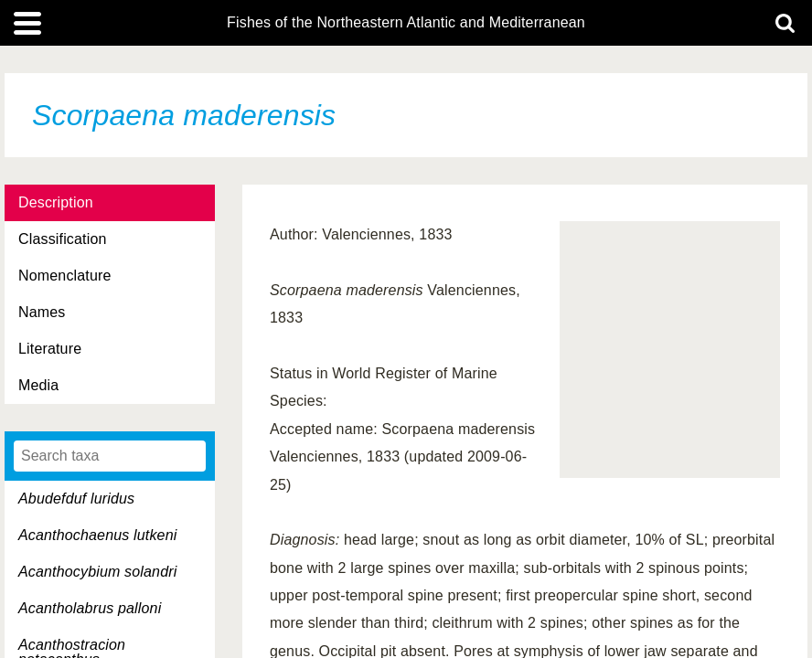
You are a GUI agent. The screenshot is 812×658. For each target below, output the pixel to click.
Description (56, 202)
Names (42, 312)
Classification (63, 239)
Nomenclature (65, 276)
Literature (50, 349)
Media (38, 385)
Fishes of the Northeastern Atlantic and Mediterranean (406, 23)
